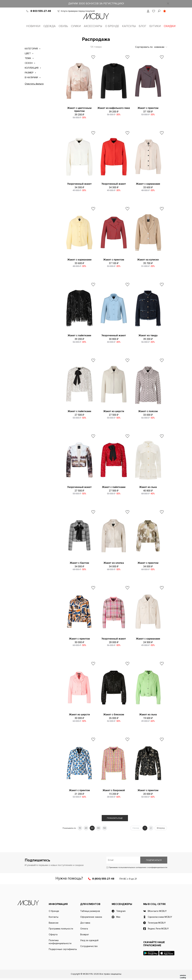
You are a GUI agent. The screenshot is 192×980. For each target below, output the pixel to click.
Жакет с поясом (148, 411)
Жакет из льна (148, 487)
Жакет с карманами (148, 184)
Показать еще (115, 818)
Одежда (49, 26)
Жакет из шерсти (114, 411)
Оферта (53, 935)
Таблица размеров (90, 911)
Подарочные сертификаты (63, 949)
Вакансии (54, 923)
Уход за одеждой (89, 940)
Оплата (84, 929)
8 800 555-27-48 (41, 11)
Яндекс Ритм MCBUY (158, 929)
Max (118, 917)
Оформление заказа (91, 917)
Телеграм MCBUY (157, 923)
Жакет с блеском (114, 714)
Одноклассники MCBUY (160, 917)
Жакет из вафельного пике (114, 108)
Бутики (155, 26)
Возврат (85, 935)
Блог (143, 26)
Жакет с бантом (79, 563)
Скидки (170, 26)
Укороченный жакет (79, 184)
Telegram (121, 911)
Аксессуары (93, 26)
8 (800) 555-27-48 (103, 879)
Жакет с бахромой (114, 790)
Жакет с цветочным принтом (79, 109)
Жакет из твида (148, 335)
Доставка (85, 923)
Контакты (54, 917)
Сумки (76, 26)
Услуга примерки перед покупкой (78, 11)
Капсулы (129, 26)
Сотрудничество (89, 946)
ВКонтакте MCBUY (157, 911)
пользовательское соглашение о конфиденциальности (143, 867)
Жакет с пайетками (79, 335)
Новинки (33, 26)
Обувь (63, 26)
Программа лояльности (61, 929)
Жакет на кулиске (148, 260)
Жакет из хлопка (114, 563)
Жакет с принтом (148, 108)
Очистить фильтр (34, 84)
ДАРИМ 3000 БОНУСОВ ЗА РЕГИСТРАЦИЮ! (96, 3)
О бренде (112, 26)
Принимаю (137, 867)
